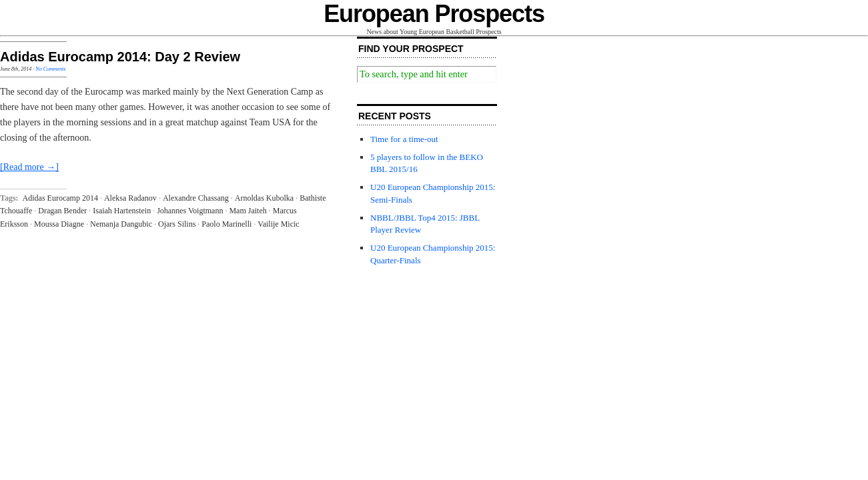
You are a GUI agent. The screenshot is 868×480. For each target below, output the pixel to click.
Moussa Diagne (59, 224)
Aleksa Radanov (130, 198)
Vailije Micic (278, 224)
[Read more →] (29, 167)
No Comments (50, 69)
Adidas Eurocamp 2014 (60, 198)
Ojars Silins (177, 224)
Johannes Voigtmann (190, 211)
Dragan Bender (62, 211)
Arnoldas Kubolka (264, 198)
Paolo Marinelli (227, 224)
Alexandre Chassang (196, 198)
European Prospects (434, 14)
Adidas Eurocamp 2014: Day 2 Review (120, 57)
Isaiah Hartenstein (122, 211)
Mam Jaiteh (248, 211)
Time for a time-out (404, 139)
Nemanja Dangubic (121, 224)
